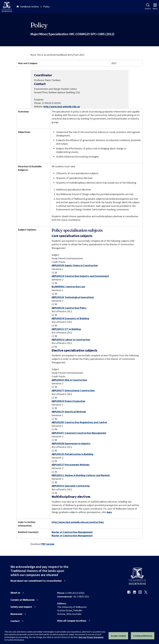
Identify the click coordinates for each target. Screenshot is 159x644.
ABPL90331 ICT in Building (66, 329)
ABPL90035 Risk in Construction (69, 380)
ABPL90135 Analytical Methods (69, 412)
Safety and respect (21, 607)
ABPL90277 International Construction (73, 390)
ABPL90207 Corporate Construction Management (79, 433)
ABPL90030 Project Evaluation (68, 401)
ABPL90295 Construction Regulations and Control (79, 422)
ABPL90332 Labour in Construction (71, 340)
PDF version (48, 544)
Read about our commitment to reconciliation (36, 581)
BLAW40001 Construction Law (68, 287)
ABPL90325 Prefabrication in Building (72, 454)
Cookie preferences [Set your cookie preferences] (143, 636)
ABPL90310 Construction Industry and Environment (80, 276)
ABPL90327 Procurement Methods (71, 465)
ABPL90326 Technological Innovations (73, 297)
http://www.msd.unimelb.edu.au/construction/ (78, 522)
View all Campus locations (72, 621)
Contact (15, 621)
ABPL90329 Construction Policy (69, 308)
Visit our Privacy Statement (91, 637)
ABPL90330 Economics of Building (70, 318)
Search (148, 7)
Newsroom (16, 614)
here (109, 512)
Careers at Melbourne (23, 600)
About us (15, 593)
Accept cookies (118, 636)
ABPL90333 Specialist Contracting (71, 486)
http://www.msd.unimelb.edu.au (62, 106)
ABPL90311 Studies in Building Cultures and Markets (81, 475)
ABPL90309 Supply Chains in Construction (75, 265)
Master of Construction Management (72, 532)
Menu (155, 7)
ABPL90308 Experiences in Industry (71, 443)
